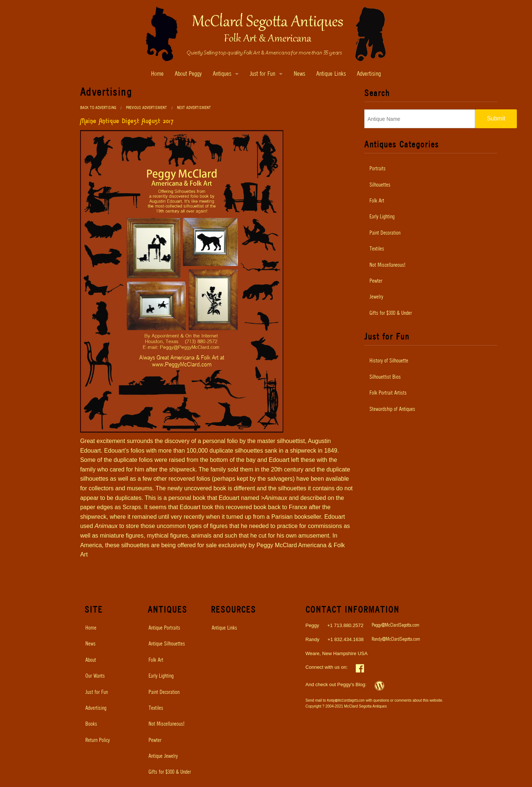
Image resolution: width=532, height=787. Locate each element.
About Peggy (188, 74)
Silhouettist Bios (385, 377)
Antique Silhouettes (167, 644)
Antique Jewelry (163, 756)
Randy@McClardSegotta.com (396, 639)
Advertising (369, 74)
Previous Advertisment (146, 108)
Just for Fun (262, 74)
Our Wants (95, 676)
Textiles (377, 249)
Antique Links (331, 74)
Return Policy (98, 740)
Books (91, 724)
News (299, 74)
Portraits (378, 169)
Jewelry (376, 297)
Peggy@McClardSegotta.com (395, 625)
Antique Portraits (164, 628)
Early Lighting (382, 217)
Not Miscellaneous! (387, 265)
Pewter (376, 281)
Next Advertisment (194, 108)
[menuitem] (431, 169)
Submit (496, 118)
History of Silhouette (389, 361)
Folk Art (377, 201)
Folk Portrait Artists (388, 393)
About (91, 660)
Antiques (222, 74)
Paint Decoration (385, 233)
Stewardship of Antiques (392, 409)
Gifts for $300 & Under (391, 313)
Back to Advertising (98, 108)
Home (157, 74)
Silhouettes (380, 185)
